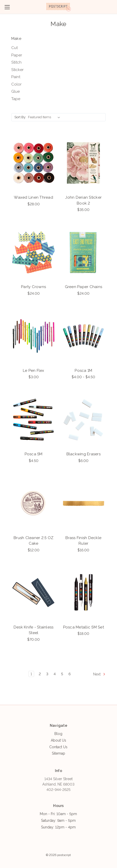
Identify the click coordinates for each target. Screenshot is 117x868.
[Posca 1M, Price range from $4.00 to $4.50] (83, 336)
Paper (17, 55)
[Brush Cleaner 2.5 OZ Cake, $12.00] (34, 503)
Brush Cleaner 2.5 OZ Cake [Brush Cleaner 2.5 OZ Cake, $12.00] (33, 541)
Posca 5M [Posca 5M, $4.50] (34, 454)
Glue (16, 91)
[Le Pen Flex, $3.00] (34, 336)
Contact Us (58, 747)
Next (99, 674)
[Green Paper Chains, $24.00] (83, 252)
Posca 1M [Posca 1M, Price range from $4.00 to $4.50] (83, 371)
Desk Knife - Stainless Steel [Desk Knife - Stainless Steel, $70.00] (34, 630)
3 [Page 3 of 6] (47, 674)
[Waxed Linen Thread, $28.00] (34, 163)
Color (16, 84)
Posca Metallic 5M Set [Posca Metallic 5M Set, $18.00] (84, 627)
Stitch (16, 62)
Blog (58, 734)
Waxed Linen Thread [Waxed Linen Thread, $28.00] (33, 197)
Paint (16, 77)
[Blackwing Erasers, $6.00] (83, 419)
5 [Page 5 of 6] (62, 674)
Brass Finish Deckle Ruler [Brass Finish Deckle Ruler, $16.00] (83, 541)
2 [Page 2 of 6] (40, 674)
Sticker (17, 70)
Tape (16, 99)
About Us (59, 740)
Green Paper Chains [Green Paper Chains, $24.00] (84, 287)
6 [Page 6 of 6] (70, 674)
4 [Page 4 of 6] (55, 674)
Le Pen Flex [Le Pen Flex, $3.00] (34, 371)
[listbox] (45, 117)
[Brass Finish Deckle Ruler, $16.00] (83, 503)
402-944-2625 (59, 790)
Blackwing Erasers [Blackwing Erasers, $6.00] (84, 454)
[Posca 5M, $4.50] (34, 419)
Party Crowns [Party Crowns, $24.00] (33, 287)
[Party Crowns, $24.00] (34, 252)
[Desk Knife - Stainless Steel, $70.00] (34, 593)
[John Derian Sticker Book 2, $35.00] (83, 163)
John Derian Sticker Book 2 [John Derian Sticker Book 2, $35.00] (83, 200)
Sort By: (20, 117)
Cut (14, 48)
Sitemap (59, 753)
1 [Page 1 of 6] (31, 674)
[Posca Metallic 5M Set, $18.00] (83, 593)
